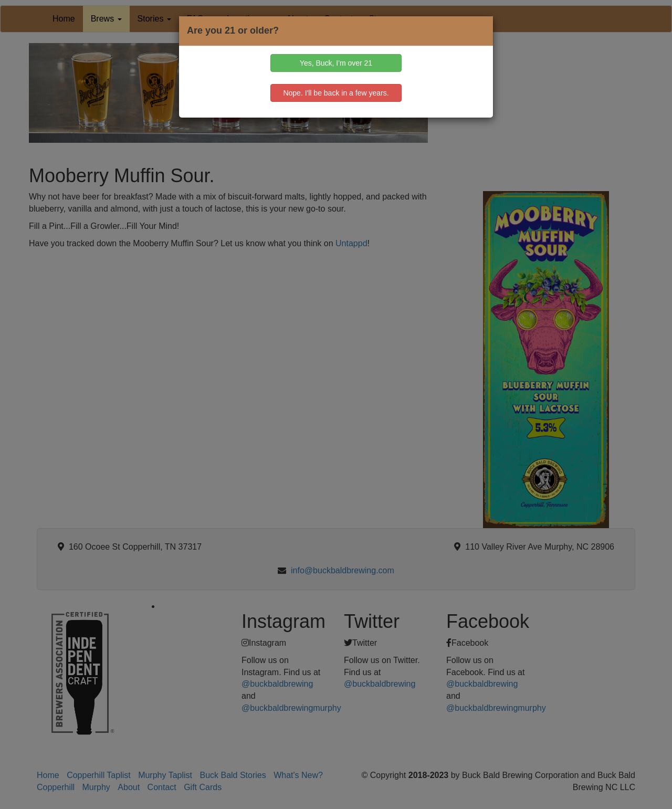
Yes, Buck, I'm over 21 (336, 63)
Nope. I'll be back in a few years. (336, 93)
